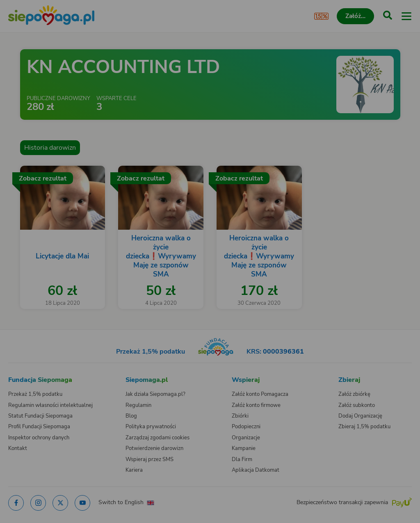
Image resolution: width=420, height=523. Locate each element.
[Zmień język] (23, 361)
